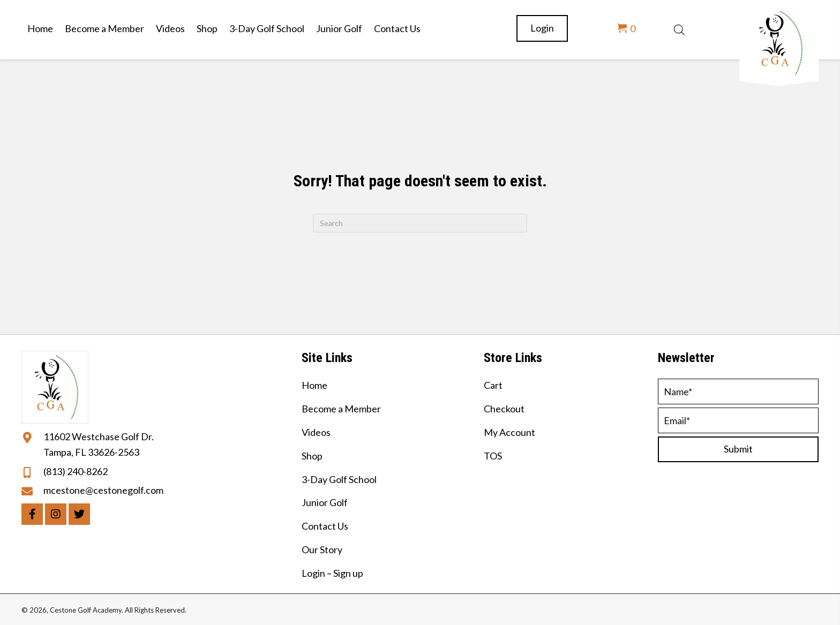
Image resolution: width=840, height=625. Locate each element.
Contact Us (325, 526)
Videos (316, 432)
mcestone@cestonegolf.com (103, 490)
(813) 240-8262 (76, 471)
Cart (493, 385)
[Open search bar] (679, 28)
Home (314, 385)
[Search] (420, 223)
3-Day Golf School (339, 479)
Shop (312, 456)
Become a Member (341, 409)
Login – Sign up (332, 573)
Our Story (322, 549)
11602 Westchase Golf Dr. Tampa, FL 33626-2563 (99, 444)
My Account (509, 432)
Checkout (504, 409)
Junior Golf (325, 502)
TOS (493, 456)
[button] (32, 514)
